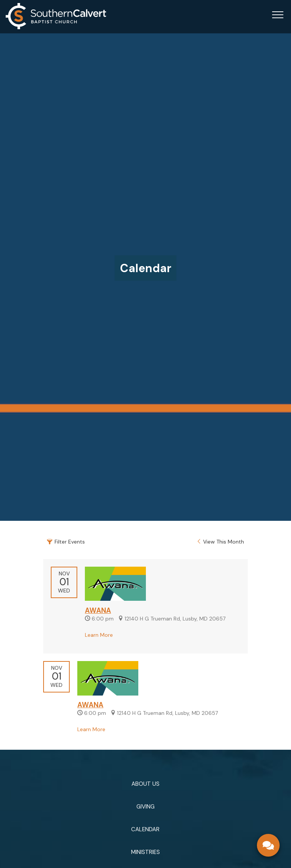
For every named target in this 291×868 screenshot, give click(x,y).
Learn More (99, 635)
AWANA (98, 611)
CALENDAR (145, 829)
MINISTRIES (145, 852)
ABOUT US (145, 784)
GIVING (145, 807)
